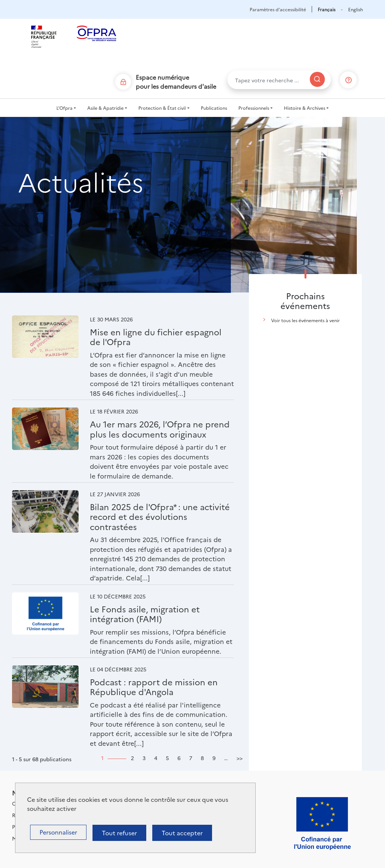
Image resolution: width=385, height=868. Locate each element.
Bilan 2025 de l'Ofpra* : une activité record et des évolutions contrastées (160, 517)
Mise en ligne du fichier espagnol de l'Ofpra (156, 337)
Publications (214, 108)
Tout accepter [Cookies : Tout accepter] (182, 833)
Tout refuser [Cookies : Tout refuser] (119, 833)
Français (327, 9)
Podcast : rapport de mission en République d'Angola (154, 687)
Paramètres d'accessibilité (278, 9)
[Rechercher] (317, 79)
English (355, 9)
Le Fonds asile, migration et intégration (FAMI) (145, 614)
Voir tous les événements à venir (305, 320)
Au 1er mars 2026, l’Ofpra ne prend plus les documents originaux (160, 429)
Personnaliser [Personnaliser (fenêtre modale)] (58, 832)
